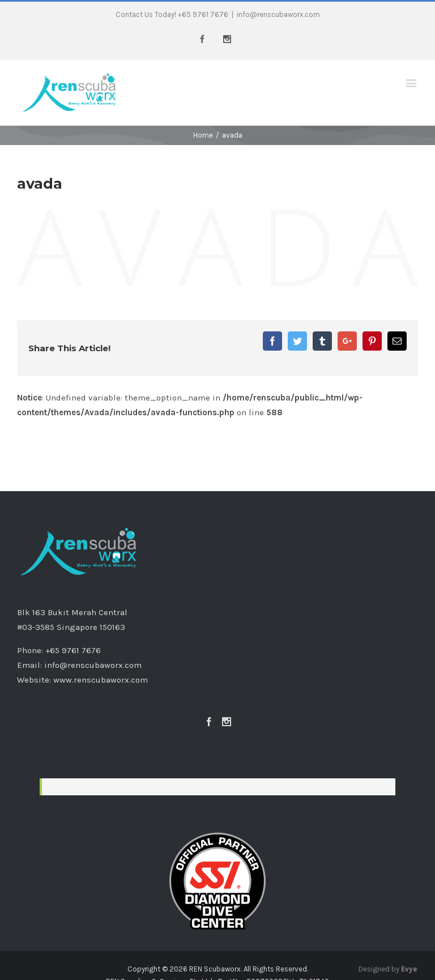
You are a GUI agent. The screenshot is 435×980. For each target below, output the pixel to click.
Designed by (388, 969)
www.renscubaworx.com (101, 680)
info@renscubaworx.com (278, 14)
